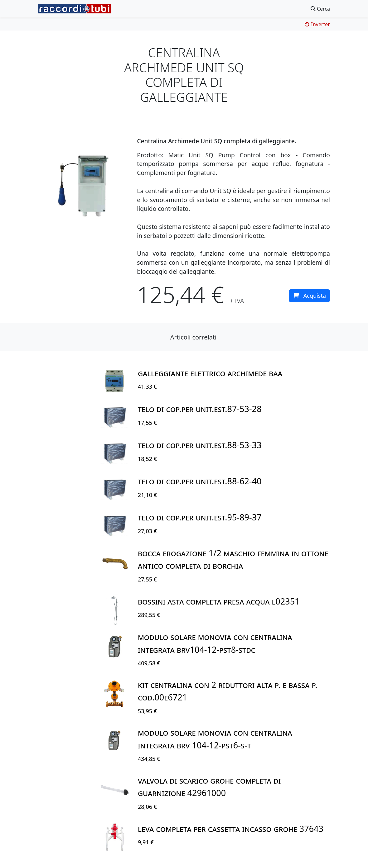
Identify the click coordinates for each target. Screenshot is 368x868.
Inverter (317, 24)
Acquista (309, 296)
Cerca (320, 9)
